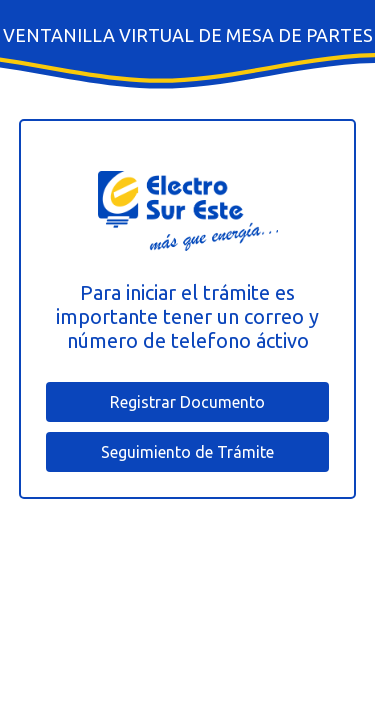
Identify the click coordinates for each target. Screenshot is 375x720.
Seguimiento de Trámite (187, 452)
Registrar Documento (187, 402)
